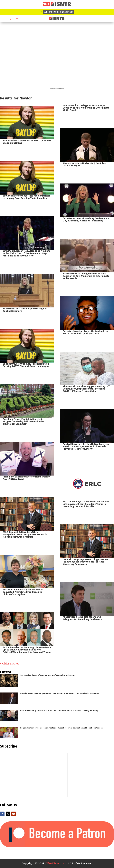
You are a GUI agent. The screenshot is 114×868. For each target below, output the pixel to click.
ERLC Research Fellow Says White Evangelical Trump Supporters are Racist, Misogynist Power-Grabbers (25, 534)
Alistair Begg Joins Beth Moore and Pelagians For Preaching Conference (82, 618)
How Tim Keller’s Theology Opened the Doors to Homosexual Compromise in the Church (59, 693)
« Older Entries (9, 664)
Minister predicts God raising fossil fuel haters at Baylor (85, 164)
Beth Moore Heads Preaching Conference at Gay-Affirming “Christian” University (87, 219)
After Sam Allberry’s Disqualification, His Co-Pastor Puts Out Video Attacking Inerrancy (59, 710)
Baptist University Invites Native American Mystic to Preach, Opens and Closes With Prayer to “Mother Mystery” (86, 446)
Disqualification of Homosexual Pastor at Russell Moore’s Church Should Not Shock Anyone (61, 728)
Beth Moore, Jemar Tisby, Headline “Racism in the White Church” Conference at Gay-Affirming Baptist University (26, 253)
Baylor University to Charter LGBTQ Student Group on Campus (27, 142)
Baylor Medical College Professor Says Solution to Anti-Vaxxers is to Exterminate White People (86, 108)
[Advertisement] (57, 59)
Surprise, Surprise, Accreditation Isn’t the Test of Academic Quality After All (86, 332)
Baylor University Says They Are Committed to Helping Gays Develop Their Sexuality (27, 197)
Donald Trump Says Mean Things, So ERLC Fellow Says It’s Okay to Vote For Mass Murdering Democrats (86, 562)
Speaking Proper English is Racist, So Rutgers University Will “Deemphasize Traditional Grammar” (23, 422)
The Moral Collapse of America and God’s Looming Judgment (47, 675)
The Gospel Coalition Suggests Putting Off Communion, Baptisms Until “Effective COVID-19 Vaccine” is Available (86, 389)
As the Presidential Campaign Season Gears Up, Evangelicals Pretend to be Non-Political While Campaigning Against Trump (27, 650)
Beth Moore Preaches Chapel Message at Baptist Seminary (25, 310)
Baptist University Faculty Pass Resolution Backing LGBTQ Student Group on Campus (26, 365)
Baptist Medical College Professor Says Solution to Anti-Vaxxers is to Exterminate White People (86, 276)
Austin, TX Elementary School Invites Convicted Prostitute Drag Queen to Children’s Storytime (23, 592)
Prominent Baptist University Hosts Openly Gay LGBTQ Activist (26, 478)
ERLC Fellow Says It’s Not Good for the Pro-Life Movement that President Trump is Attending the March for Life (86, 504)
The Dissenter (56, 863)
